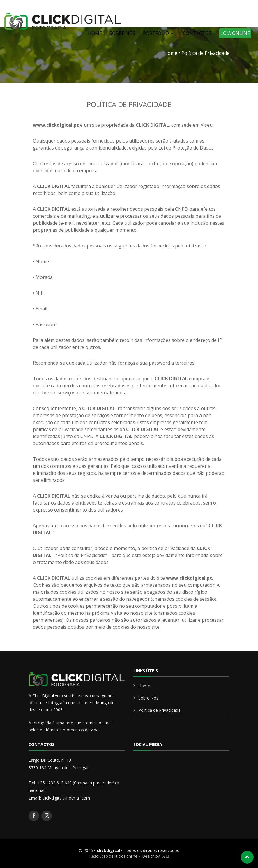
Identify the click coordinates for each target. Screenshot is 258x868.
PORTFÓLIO (156, 33)
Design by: (156, 856)
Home (171, 53)
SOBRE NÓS (122, 33)
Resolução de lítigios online (113, 856)
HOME (95, 33)
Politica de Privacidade (159, 710)
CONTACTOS (197, 33)
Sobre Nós (148, 698)
